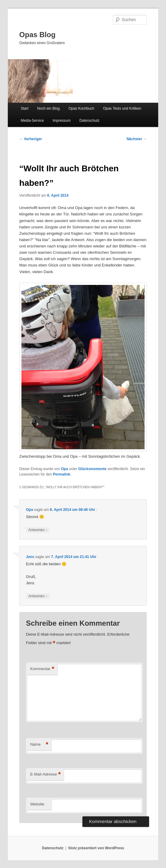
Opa (64, 469)
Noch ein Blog (48, 108)
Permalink (61, 474)
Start (25, 108)
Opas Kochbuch (81, 108)
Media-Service (32, 121)
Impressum (61, 121)
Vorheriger (31, 139)
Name (39, 745)
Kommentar (42, 669)
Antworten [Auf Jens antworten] (38, 596)
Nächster (137, 139)
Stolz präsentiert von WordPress (96, 848)
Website (37, 804)
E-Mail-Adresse (45, 774)
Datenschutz (89, 121)
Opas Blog (37, 35)
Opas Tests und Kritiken (122, 108)
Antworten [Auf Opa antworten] (38, 530)
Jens (30, 557)
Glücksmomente (92, 469)
